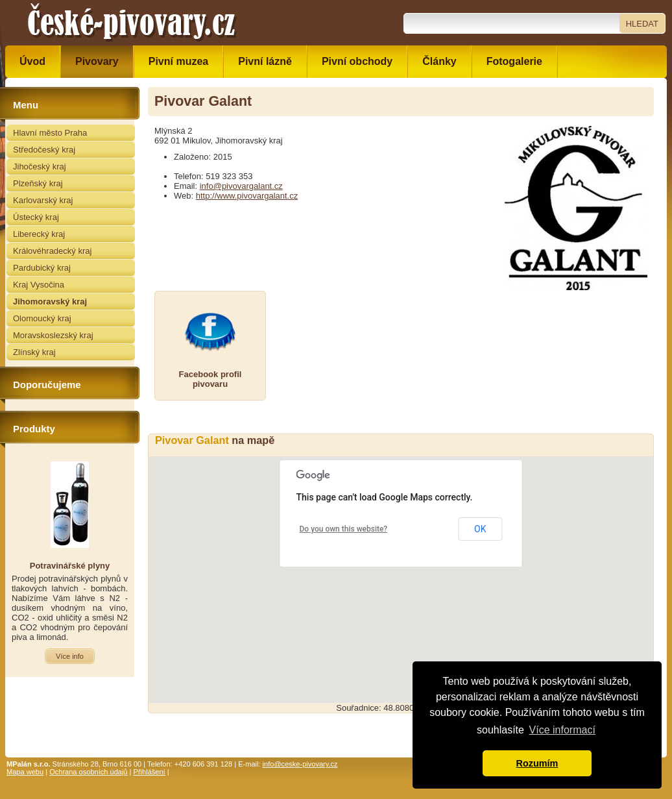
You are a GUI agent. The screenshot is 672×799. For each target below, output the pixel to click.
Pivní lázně (265, 61)
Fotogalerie (514, 61)
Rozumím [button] (537, 763)
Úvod (32, 61)
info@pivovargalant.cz (241, 186)
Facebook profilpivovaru (210, 379)
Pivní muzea (178, 61)
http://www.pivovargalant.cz (247, 196)
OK (480, 529)
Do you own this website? (344, 529)
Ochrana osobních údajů (88, 772)
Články (439, 61)
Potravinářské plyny (70, 566)
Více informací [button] (562, 730)
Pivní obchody (357, 61)
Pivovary (97, 61)
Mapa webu (25, 772)
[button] (401, 568)
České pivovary (132, 23)
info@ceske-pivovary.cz (300, 764)
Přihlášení (150, 772)
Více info (70, 656)
